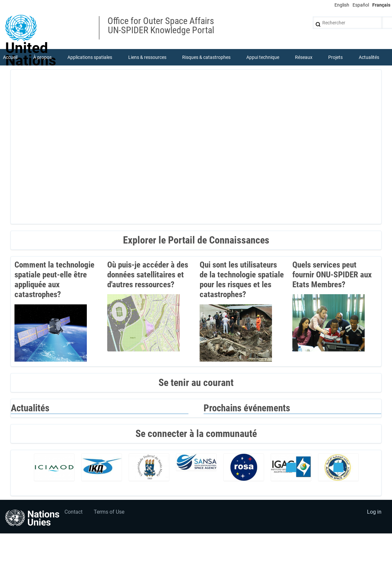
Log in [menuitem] (374, 513)
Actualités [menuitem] (369, 57)
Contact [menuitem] (73, 513)
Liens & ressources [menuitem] (147, 57)
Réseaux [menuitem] (304, 57)
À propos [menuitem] (42, 57)
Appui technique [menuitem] (263, 57)
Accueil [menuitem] (10, 57)
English (342, 5)
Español (361, 5)
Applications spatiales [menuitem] (90, 57)
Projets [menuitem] (336, 57)
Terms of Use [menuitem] (109, 513)
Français (381, 5)
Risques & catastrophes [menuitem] (206, 57)
